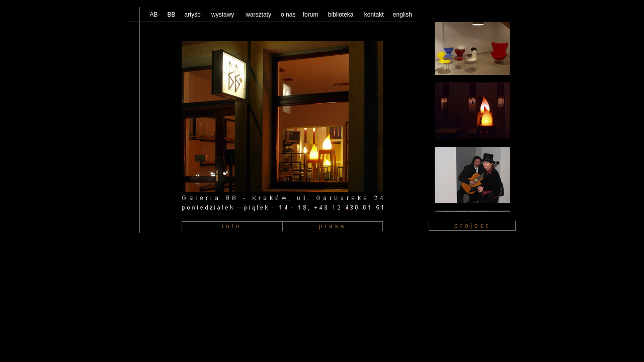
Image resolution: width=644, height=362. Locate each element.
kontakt (374, 15)
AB (153, 15)
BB (171, 15)
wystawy (223, 15)
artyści (193, 15)
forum (311, 15)
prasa (332, 226)
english (403, 15)
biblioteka (341, 15)
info (232, 226)
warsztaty (258, 15)
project (472, 226)
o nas (288, 15)
